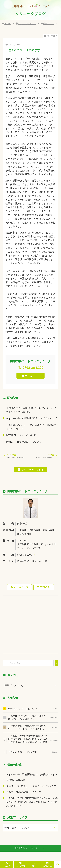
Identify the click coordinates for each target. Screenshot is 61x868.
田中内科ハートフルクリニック (31, 858)
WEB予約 (45, 597)
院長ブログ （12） (14, 695)
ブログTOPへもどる (33, 479)
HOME (7, 24)
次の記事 (44, 461)
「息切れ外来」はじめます (33, 762)
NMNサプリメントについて (21, 435)
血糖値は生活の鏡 (16, 790)
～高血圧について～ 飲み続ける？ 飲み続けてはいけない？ (31, 427)
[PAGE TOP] (58, 865)
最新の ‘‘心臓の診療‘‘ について (24, 442)
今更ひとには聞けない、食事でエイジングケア (31, 796)
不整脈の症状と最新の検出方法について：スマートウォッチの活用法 (31, 410)
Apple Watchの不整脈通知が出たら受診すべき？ (32, 418)
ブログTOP (20, 866)
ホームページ (32, 376)
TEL (34, 866)
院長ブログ (49, 24)
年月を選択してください (18, 837)
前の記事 (18, 461)
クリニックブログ (27, 24)
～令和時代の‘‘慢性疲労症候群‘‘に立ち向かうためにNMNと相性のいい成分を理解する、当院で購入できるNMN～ (33, 750)
